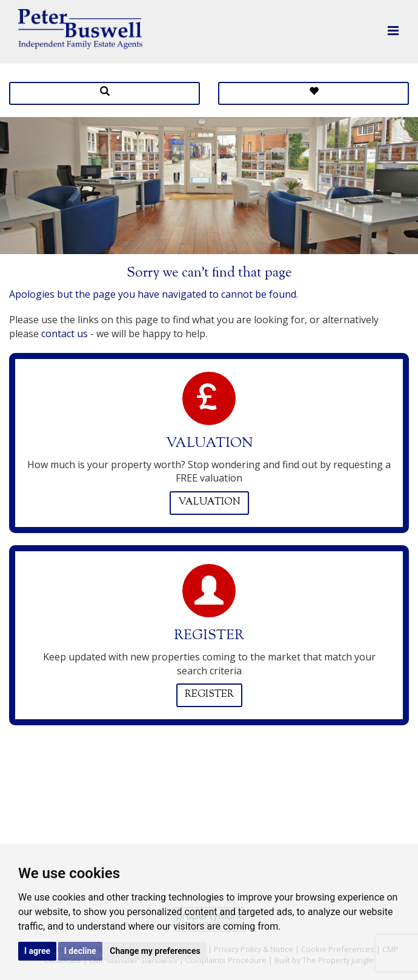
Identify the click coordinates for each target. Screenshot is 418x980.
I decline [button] (80, 951)
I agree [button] (37, 951)
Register (209, 695)
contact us (65, 334)
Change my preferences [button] (155, 951)
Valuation (209, 502)
